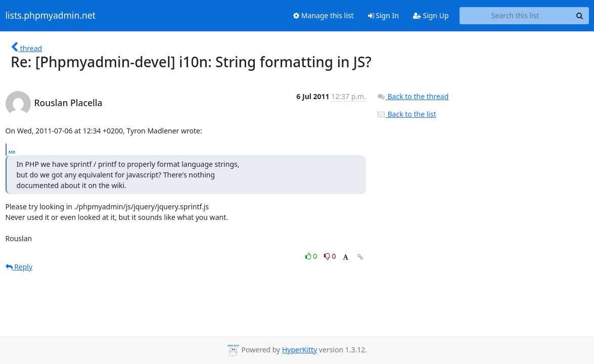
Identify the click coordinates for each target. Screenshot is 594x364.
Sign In (383, 15)
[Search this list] (515, 16)
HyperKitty (300, 350)
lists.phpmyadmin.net (51, 16)
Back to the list (406, 114)
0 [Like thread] (312, 256)
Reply (19, 267)
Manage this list (324, 15)
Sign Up (431, 15)
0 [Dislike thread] (330, 256)
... (12, 149)
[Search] (580, 16)
